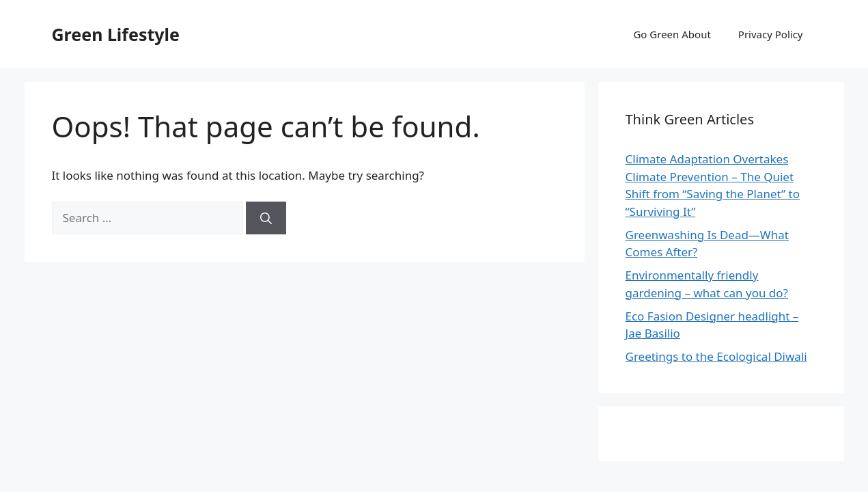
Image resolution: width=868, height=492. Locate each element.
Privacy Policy (771, 34)
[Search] (266, 218)
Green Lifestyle (116, 34)
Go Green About (672, 34)
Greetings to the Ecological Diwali (716, 356)
